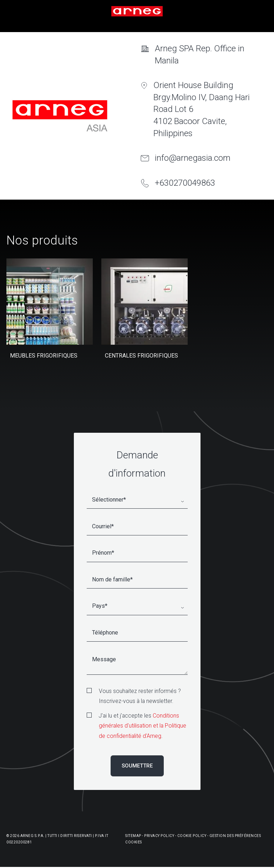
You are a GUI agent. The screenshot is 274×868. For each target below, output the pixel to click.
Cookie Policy (192, 836)
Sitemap (133, 836)
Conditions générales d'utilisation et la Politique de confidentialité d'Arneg (143, 726)
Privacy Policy (159, 836)
